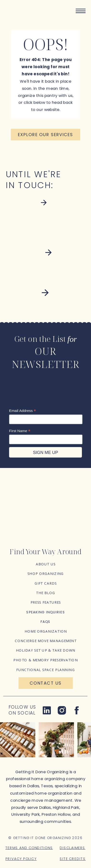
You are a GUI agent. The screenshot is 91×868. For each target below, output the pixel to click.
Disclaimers (72, 848)
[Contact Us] (45, 683)
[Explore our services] (45, 135)
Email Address (22, 411)
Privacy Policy (21, 858)
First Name (20, 431)
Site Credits (73, 858)
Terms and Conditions (29, 848)
